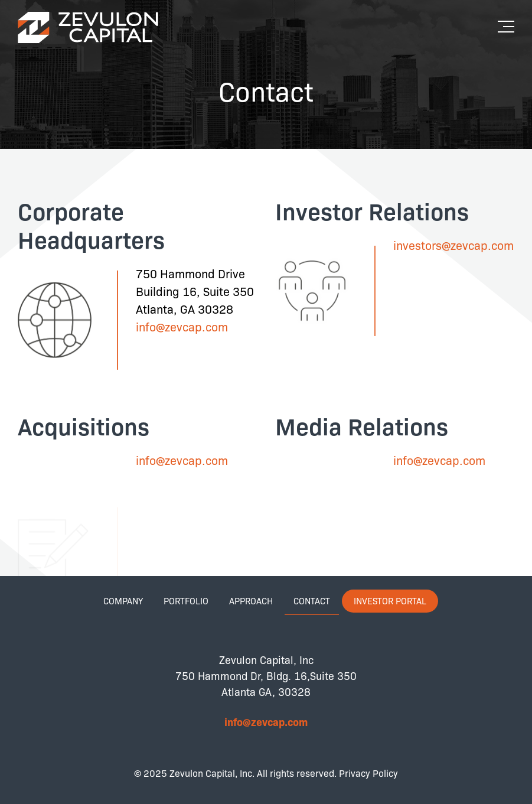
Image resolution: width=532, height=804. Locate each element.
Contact (312, 601)
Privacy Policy (368, 773)
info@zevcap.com (182, 326)
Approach (251, 601)
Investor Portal (390, 601)
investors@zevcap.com (453, 245)
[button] (509, 22)
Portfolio (186, 601)
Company (123, 601)
